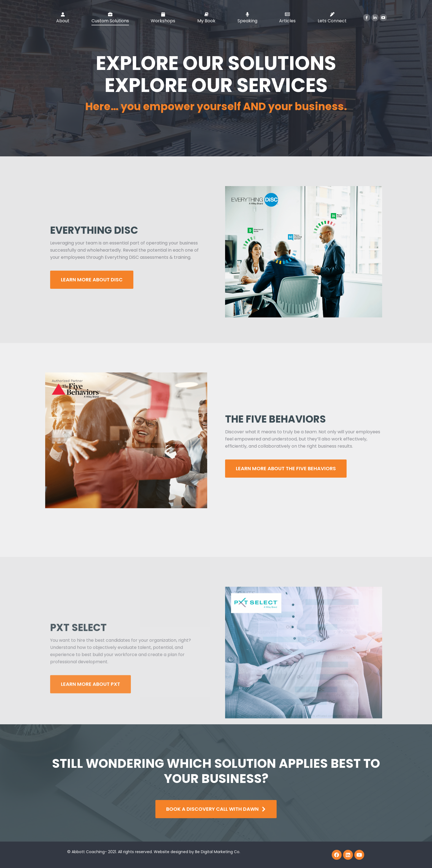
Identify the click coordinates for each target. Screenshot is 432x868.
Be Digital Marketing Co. (218, 852)
